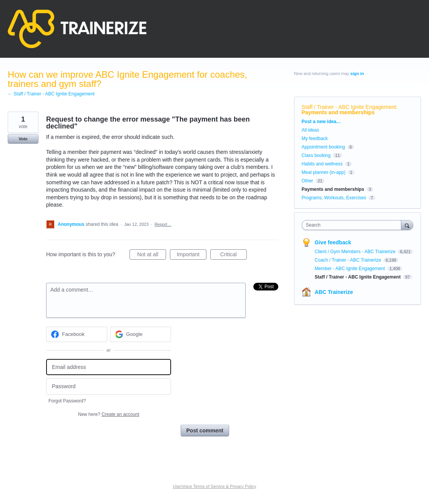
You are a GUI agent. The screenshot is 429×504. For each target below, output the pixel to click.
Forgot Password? (67, 401)
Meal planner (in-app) (324, 172)
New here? (109, 414)
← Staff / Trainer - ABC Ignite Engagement (51, 94)
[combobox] (353, 225)
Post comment (205, 431)
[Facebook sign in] (77, 334)
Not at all (152, 255)
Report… (163, 224)
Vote (23, 139)
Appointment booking (323, 147)
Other (308, 181)
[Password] (109, 386)
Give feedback (333, 242)
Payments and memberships (338, 112)
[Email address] (109, 367)
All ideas (310, 130)
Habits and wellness (322, 164)
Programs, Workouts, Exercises (334, 198)
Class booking (316, 155)
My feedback (315, 139)
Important (192, 255)
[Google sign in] (141, 334)
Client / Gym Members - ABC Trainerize (356, 252)
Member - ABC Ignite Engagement (351, 269)
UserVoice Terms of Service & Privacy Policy (215, 486)
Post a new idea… (321, 122)
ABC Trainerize (334, 292)
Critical (234, 255)
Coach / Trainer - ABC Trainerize (349, 260)
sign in (357, 73)
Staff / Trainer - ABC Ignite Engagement (349, 107)
